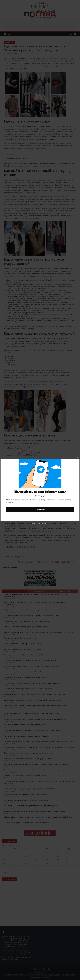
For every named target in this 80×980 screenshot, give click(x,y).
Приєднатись (40, 509)
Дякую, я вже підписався (40, 523)
